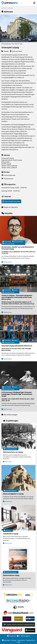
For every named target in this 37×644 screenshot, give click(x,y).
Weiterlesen (8, 262)
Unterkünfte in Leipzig (11, 534)
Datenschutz (31, 640)
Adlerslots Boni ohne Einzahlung (19, 619)
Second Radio (19, 601)
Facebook (12, 636)
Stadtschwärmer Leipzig (11, 575)
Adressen (11, 8)
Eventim (29, 595)
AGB (18, 642)
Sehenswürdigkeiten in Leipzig (13, 494)
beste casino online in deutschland (19, 624)
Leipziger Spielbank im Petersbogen (19, 613)
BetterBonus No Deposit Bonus (30, 619)
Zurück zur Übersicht (11, 207)
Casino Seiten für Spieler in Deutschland (19, 607)
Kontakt (14, 640)
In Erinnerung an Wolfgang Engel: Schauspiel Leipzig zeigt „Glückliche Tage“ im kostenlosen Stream (17, 394)
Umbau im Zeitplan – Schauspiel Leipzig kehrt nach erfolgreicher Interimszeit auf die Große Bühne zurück (17, 297)
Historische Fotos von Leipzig (13, 452)
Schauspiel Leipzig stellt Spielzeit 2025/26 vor (17, 346)
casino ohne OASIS (12, 630)
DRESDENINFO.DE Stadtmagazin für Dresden (13, 595)
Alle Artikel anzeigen (10, 415)
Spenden (7, 640)
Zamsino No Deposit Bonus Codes (7, 619)
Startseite (10, 3)
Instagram (26, 636)
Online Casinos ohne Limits (30, 630)
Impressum (21, 640)
